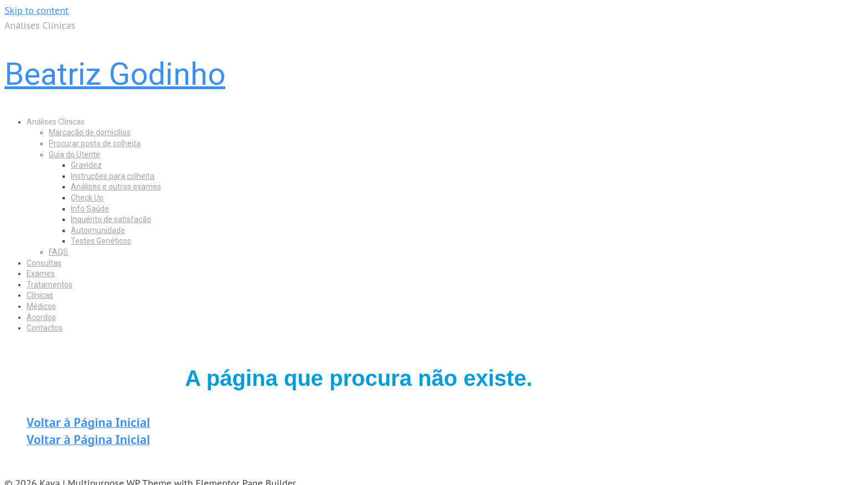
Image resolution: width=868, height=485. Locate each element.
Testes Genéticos (101, 241)
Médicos (41, 306)
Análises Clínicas (56, 122)
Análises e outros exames (116, 187)
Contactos (45, 328)
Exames (41, 274)
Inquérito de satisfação (111, 219)
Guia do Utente (74, 154)
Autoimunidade (98, 230)
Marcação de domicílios (90, 132)
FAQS (58, 252)
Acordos (41, 317)
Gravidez (86, 165)
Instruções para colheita (113, 176)
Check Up (87, 198)
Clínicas (40, 295)
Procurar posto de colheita (95, 143)
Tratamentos (50, 285)
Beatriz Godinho (115, 74)
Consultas (44, 263)
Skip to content (37, 11)
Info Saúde (90, 209)
